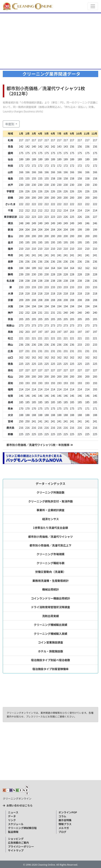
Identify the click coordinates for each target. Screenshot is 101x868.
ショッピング (16, 839)
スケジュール (16, 824)
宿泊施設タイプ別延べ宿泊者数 (51, 660)
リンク (12, 820)
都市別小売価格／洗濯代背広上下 (50, 545)
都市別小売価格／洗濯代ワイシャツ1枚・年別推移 (40, 445)
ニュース (13, 812)
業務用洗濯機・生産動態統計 (50, 581)
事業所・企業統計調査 (51, 510)
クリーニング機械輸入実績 (51, 634)
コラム (62, 816)
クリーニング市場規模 (51, 554)
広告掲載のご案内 (18, 843)
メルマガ (64, 828)
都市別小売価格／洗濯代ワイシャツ (51, 537)
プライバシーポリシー (21, 846)
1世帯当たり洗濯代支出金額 (50, 528)
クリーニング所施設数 (51, 492)
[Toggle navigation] (93, 6)
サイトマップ (16, 850)
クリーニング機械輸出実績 (51, 625)
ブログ (62, 832)
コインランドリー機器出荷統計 (51, 598)
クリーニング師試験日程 (22, 828)
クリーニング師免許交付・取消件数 (51, 501)
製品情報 (13, 832)
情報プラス (65, 824)
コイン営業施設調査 (50, 642)
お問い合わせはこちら (18, 805)
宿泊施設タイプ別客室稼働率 (50, 669)
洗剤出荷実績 (51, 616)
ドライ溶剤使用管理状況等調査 (51, 607)
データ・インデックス (51, 484)
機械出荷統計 (51, 589)
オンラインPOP (68, 812)
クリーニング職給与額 (51, 563)
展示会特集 (65, 820)
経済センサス (51, 519)
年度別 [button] (10, 124)
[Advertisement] (50, 41)
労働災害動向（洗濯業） (50, 572)
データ (12, 816)
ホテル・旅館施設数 (50, 651)
